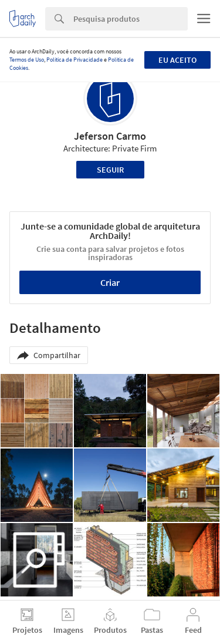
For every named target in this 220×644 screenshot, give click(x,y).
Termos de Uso (27, 60)
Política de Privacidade (75, 60)
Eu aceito (177, 60)
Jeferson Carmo (110, 136)
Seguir (110, 170)
